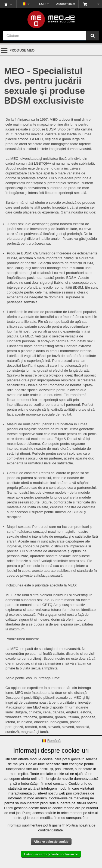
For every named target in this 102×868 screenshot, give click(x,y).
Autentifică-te (66, 4)
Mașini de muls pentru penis (29, 424)
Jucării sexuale (18, 224)
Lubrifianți (14, 312)
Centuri (13, 473)
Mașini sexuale (18, 527)
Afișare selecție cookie (51, 842)
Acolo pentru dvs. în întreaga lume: (33, 678)
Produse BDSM (19, 253)
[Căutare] (92, 36)
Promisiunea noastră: (22, 639)
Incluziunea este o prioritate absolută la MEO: (41, 585)
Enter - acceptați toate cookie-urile (51, 854)
